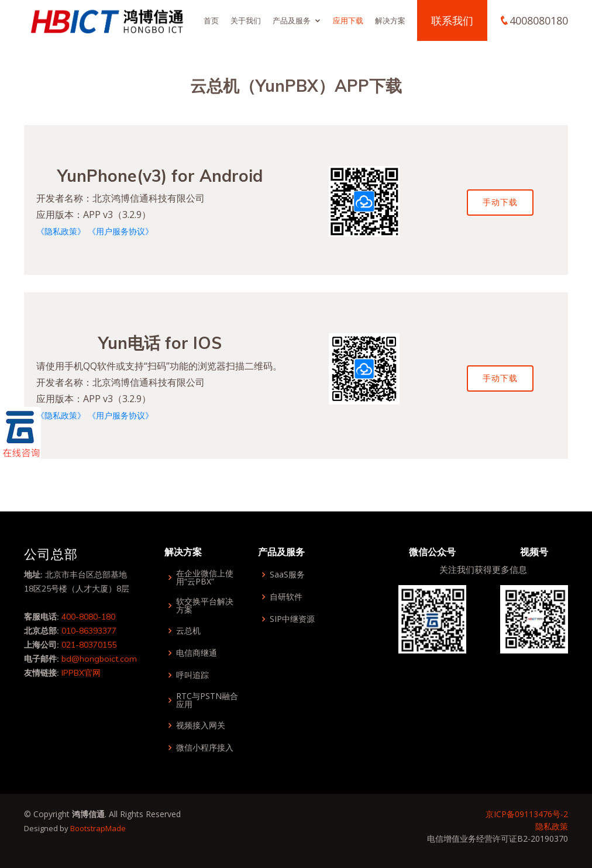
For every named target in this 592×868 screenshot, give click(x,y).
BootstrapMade (98, 828)
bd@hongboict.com (99, 659)
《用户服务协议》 (121, 231)
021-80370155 (89, 645)
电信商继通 (197, 653)
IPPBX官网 (81, 673)
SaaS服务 (287, 575)
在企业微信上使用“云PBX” (205, 577)
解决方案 (390, 20)
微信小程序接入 (205, 748)
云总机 (188, 631)
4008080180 (539, 20)
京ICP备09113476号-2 (527, 814)
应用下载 (348, 20)
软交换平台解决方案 (205, 606)
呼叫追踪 (192, 675)
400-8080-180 (88, 617)
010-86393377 (89, 631)
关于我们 (246, 20)
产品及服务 (292, 20)
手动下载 (500, 202)
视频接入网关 (201, 725)
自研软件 (286, 597)
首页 (211, 20)
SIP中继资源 (292, 619)
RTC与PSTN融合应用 (207, 700)
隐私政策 (552, 826)
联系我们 (452, 20)
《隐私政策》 (61, 231)
